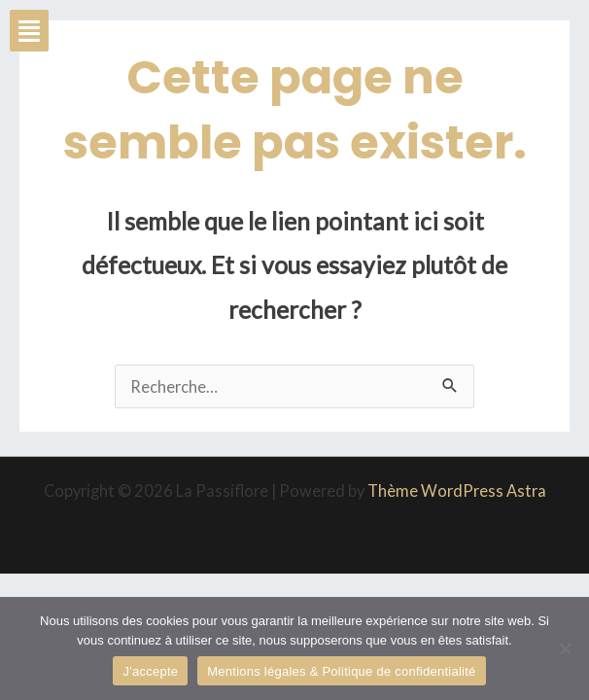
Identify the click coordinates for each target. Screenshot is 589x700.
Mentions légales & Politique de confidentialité (341, 671)
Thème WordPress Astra (457, 490)
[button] (29, 31)
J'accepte (150, 671)
